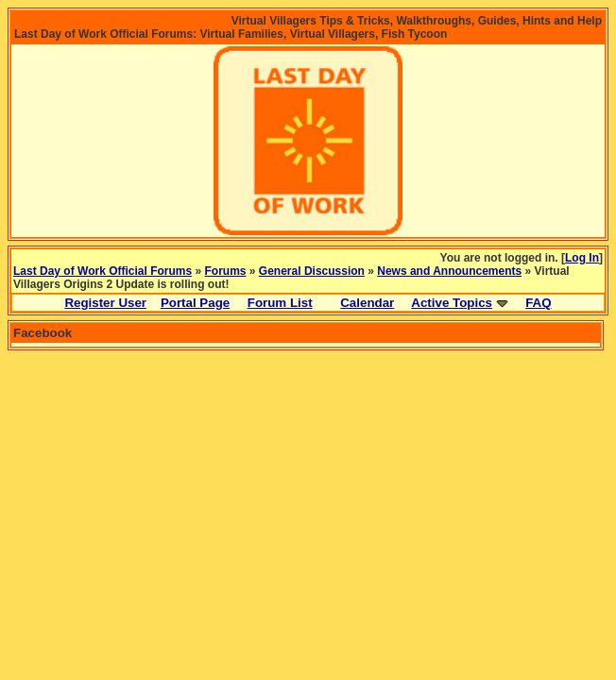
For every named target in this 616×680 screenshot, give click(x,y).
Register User (105, 303)
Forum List (280, 303)
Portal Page (195, 303)
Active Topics (452, 303)
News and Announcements (449, 271)
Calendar (367, 303)
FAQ (538, 303)
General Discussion (312, 271)
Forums (226, 271)
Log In (582, 258)
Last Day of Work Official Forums (103, 271)
